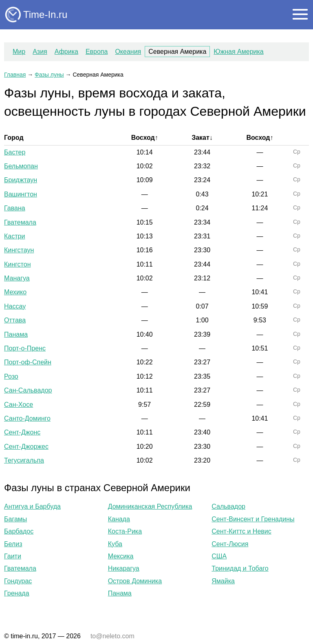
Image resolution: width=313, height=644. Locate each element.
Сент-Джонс (22, 432)
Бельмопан (21, 166)
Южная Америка (238, 52)
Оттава (15, 320)
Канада (119, 519)
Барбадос (19, 531)
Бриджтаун (21, 180)
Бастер (15, 152)
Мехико (15, 292)
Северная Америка (177, 52)
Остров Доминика (135, 581)
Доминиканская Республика (150, 506)
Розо (11, 376)
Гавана (15, 208)
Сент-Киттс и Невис (241, 531)
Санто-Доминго (27, 418)
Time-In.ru (45, 14)
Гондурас (18, 581)
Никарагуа (124, 568)
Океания (128, 52)
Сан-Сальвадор (28, 390)
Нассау (15, 306)
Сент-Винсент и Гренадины (253, 519)
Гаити (13, 556)
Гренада (17, 593)
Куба (115, 544)
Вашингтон (21, 194)
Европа (97, 52)
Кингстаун (19, 250)
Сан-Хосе (19, 405)
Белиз (13, 544)
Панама (16, 334)
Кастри (14, 236)
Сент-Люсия (230, 544)
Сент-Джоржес (26, 447)
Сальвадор (228, 506)
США (219, 556)
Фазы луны (49, 75)
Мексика (121, 556)
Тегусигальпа (24, 460)
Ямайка (223, 581)
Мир (19, 52)
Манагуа (17, 278)
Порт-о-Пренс (25, 348)
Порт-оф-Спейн (28, 362)
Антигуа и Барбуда (32, 506)
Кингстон (17, 264)
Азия (40, 52)
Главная (15, 75)
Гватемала (20, 222)
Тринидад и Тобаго (240, 568)
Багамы (15, 519)
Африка (66, 52)
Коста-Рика (125, 531)
